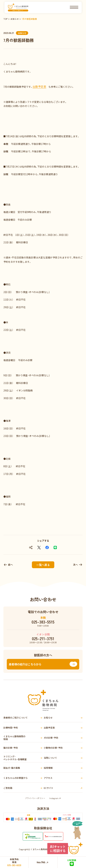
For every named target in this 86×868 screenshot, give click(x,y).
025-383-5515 (43, 622)
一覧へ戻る (43, 565)
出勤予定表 (39, 86)
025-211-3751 (43, 638)
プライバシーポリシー (35, 798)
